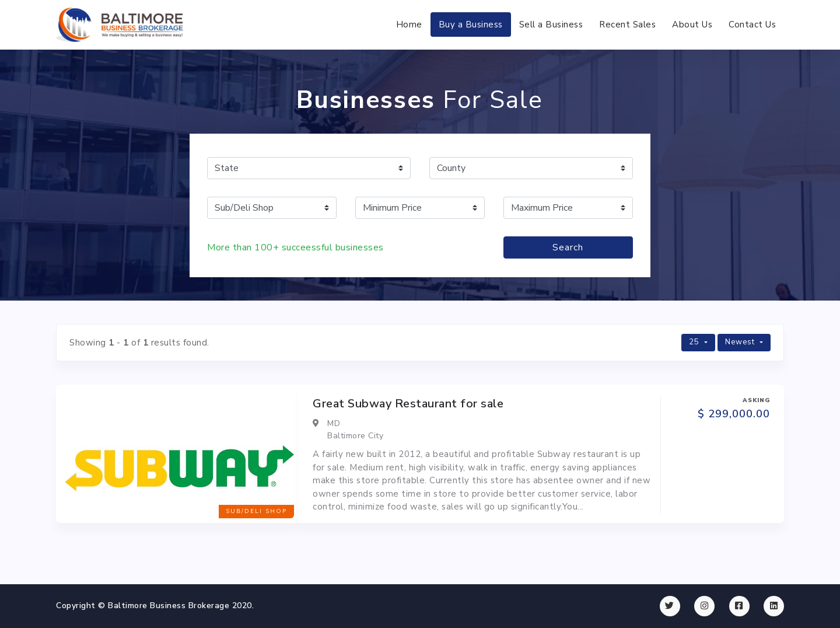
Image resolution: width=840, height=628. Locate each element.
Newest (741, 342)
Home (409, 25)
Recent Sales (627, 25)
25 (695, 342)
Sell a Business (551, 25)
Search (568, 247)
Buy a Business (471, 25)
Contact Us (752, 25)
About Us (692, 25)
